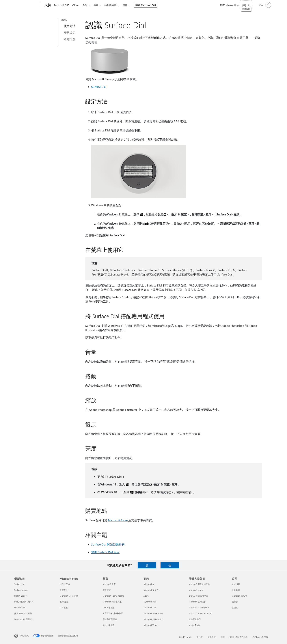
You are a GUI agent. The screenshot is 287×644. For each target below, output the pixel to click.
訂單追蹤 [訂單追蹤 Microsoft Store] (64, 607)
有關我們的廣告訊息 (239, 637)
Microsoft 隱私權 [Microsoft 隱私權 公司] (239, 596)
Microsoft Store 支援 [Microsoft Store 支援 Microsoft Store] (69, 596)
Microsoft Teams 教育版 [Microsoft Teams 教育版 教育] (113, 596)
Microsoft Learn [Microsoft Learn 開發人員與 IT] (196, 590)
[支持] (47, 5)
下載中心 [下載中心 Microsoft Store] (64, 590)
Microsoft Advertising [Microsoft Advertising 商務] (153, 613)
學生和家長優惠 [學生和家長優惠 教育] (110, 619)
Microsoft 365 (62, 5)
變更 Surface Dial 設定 (105, 552)
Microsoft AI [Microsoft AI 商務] (149, 584)
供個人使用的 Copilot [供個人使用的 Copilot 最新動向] (24, 602)
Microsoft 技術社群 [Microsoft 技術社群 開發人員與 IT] (197, 602)
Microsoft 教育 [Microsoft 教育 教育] (109, 584)
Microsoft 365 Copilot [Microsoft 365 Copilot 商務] (153, 619)
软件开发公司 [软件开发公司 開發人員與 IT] (195, 619)
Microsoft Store (118, 520)
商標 (223, 637)
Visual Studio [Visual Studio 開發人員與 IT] (195, 625)
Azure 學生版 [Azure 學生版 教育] (109, 625)
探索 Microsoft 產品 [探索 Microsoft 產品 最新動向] (23, 613)
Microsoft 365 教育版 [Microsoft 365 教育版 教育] (112, 602)
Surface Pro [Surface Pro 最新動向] (19, 584)
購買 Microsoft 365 (149, 5)
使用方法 (70, 26)
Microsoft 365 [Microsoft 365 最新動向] (20, 607)
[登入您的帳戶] (264, 5)
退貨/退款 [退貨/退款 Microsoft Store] (64, 602)
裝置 (98, 5)
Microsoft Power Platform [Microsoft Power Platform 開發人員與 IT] (200, 613)
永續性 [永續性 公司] (235, 607)
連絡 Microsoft (185, 637)
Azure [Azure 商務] (146, 596)
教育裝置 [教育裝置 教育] (107, 590)
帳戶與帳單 (113, 5)
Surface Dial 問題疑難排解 (108, 544)
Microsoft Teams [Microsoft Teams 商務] (151, 625)
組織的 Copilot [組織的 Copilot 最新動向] (21, 596)
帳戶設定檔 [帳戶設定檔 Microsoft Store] (65, 584)
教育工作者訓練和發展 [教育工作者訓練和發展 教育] (113, 613)
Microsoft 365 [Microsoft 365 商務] (150, 607)
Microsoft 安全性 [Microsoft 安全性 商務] (151, 590)
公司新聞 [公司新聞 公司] (236, 590)
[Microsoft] (27, 5)
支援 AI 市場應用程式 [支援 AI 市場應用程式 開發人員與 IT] (198, 596)
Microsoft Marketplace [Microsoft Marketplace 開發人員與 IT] (199, 607)
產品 (86, 5)
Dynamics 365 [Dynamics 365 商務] (150, 602)
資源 (129, 5)
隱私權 (200, 637)
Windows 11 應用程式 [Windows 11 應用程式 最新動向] (24, 619)
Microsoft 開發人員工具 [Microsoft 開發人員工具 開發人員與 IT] (199, 584)
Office (76, 5)
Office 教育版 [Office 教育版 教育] (109, 607)
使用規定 (212, 637)
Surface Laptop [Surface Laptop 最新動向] (21, 590)
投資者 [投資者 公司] (235, 602)
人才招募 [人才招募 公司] (236, 584)
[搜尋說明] (246, 5)
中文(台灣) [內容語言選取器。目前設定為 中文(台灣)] (24, 635)
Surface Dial (99, 87)
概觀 (64, 20)
